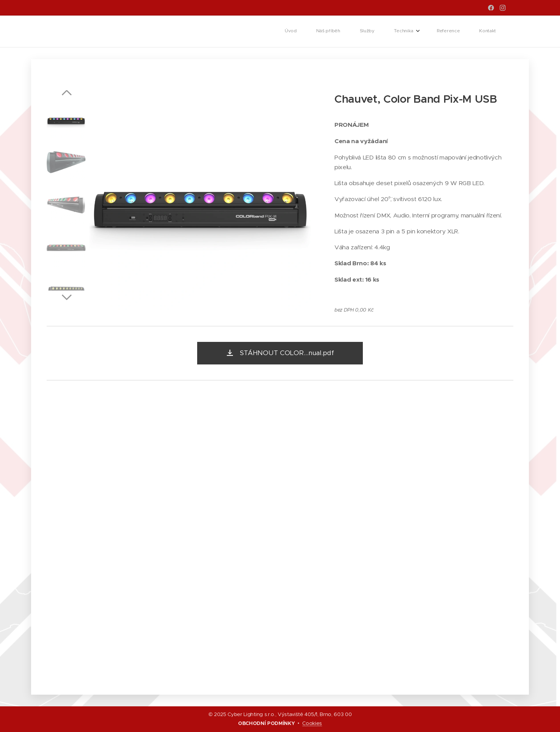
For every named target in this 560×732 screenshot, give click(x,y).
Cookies (312, 723)
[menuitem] (399, 32)
